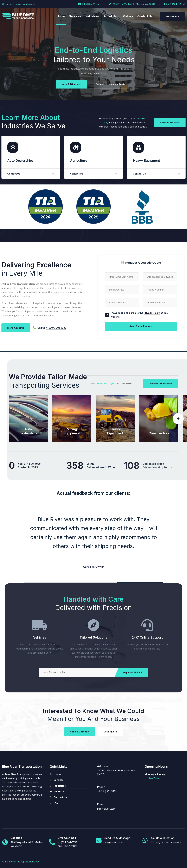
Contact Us (145, 16)
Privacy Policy (152, 329)
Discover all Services (161, 386)
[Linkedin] (180, 4)
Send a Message (80, 733)
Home (61, 16)
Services (75, 16)
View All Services (71, 84)
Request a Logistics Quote (111, 86)
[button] (178, 427)
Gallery (128, 16)
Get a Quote (172, 16)
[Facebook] (176, 4)
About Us (110, 16)
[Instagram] (184, 4)
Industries (93, 16)
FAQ (56, 803)
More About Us (16, 329)
